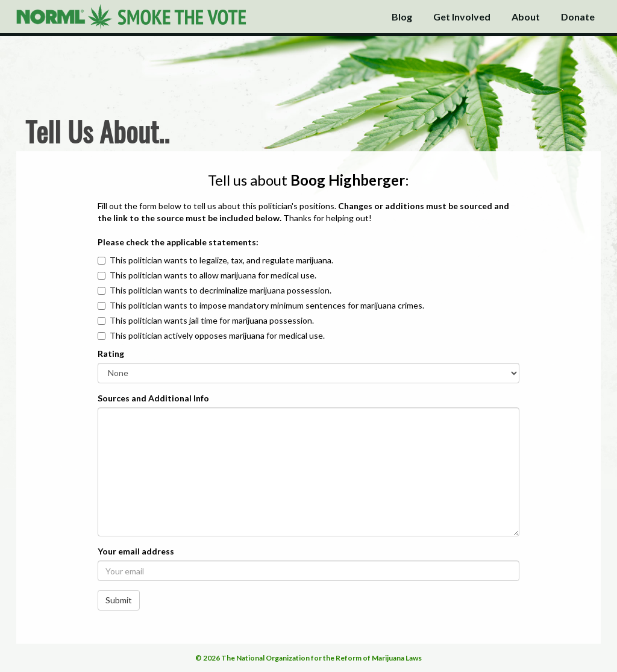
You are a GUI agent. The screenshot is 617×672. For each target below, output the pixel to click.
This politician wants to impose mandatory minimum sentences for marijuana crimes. (267, 305)
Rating (111, 353)
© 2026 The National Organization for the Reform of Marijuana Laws (308, 658)
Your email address (136, 551)
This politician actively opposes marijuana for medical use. (217, 335)
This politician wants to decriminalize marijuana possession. (221, 290)
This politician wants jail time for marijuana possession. (212, 320)
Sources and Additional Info (153, 398)
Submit (119, 600)
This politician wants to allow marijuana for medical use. (213, 275)
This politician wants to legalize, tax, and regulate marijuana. (221, 260)
